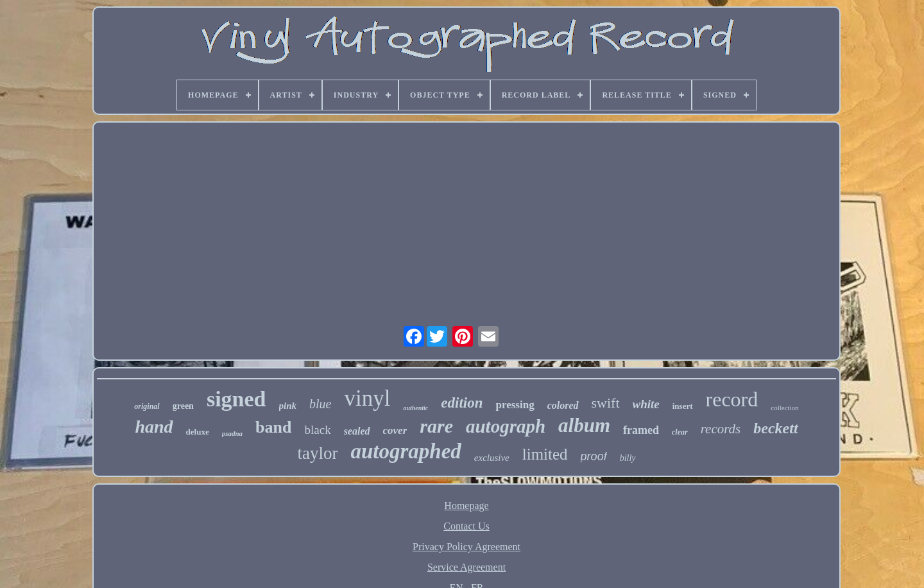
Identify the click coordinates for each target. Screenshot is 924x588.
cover (395, 430)
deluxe (198, 432)
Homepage (466, 506)
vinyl (367, 398)
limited (545, 454)
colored (563, 405)
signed (236, 399)
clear (680, 432)
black (317, 430)
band (273, 427)
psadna (232, 433)
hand (154, 427)
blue (320, 404)
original (147, 406)
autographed (406, 451)
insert (683, 406)
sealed (357, 431)
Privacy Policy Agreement (466, 547)
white (646, 404)
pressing (515, 405)
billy (628, 458)
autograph (506, 426)
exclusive (492, 458)
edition (462, 403)
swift (606, 403)
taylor (317, 453)
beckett (775, 428)
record (732, 399)
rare (436, 426)
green (183, 406)
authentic (415, 408)
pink (288, 406)
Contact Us (466, 526)
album (584, 425)
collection (784, 408)
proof (594, 456)
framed (641, 430)
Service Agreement (466, 567)
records (721, 429)
